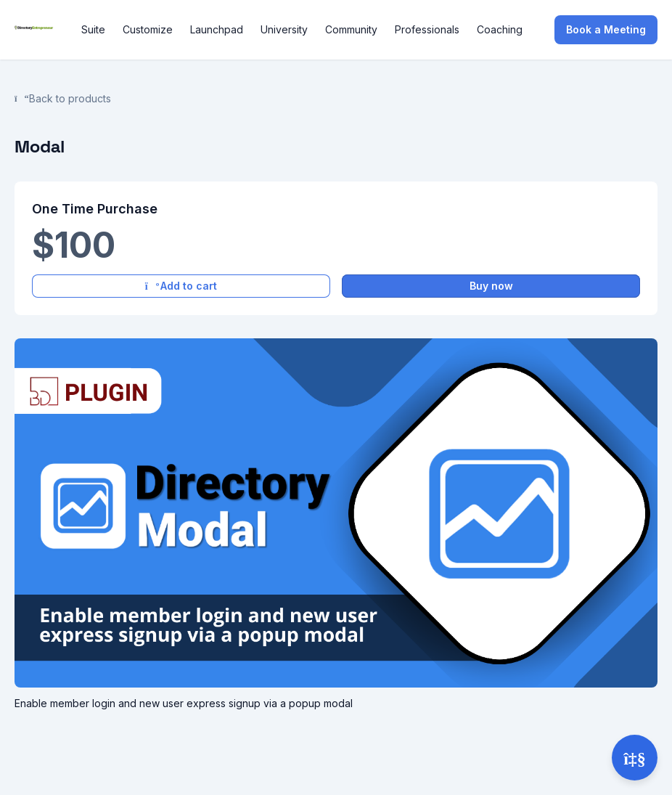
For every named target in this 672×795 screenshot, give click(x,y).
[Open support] (635, 758)
